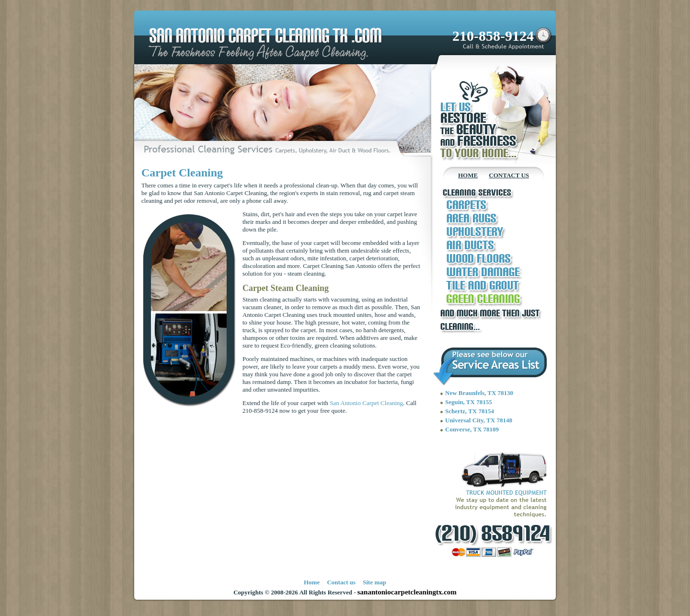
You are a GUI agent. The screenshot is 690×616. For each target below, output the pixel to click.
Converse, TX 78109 (472, 429)
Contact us (341, 582)
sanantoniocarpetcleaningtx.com (407, 592)
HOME (468, 175)
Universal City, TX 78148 (479, 420)
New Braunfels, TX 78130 (479, 393)
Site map (374, 582)
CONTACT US (509, 175)
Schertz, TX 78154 (470, 411)
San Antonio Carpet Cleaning (366, 403)
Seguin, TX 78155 (469, 402)
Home (312, 582)
